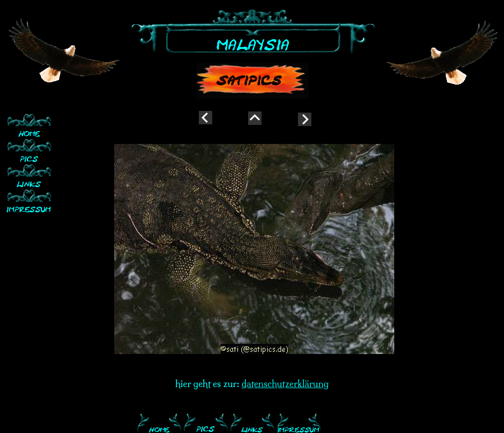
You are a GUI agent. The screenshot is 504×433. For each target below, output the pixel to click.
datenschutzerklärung (285, 384)
